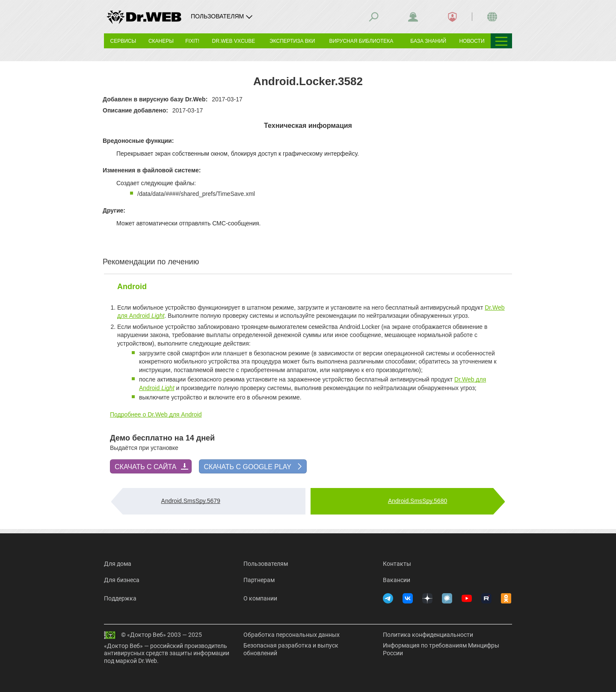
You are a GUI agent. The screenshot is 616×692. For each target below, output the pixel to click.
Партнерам (259, 580)
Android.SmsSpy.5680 (418, 501)
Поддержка (120, 598)
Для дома (118, 564)
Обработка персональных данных (292, 635)
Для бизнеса (122, 580)
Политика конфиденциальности (428, 635)
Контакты (397, 564)
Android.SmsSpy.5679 (191, 501)
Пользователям (266, 564)
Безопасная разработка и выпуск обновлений (291, 649)
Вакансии (397, 580)
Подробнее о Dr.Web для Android (156, 414)
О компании (260, 598)
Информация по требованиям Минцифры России (441, 649)
